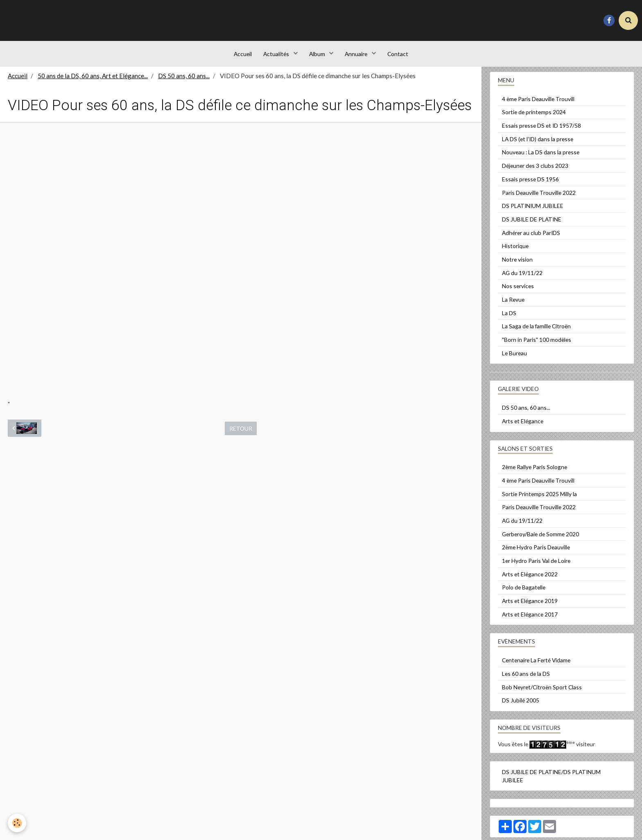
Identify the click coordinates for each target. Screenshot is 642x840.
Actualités (276, 55)
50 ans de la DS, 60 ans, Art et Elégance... (93, 81)
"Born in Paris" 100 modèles (537, 345)
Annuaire (357, 55)
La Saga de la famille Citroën (536, 332)
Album (318, 55)
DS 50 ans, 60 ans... (184, 81)
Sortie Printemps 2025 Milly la (539, 500)
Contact (399, 55)
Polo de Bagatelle (524, 593)
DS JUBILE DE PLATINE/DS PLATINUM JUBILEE (551, 782)
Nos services (518, 292)
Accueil (241, 55)
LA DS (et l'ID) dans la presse (538, 145)
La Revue (513, 305)
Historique (515, 252)
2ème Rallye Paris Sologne (535, 473)
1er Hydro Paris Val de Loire (536, 566)
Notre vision (517, 265)
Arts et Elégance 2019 (530, 606)
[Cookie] (17, 823)
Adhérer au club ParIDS (531, 238)
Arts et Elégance (523, 427)
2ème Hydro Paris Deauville (536, 553)
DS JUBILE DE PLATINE (532, 225)
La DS (509, 319)
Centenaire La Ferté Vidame (536, 666)
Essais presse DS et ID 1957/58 (541, 131)
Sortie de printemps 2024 (534, 118)
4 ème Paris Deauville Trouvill (538, 105)
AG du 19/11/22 (522, 279)
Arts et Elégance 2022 (530, 580)
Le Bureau (514, 359)
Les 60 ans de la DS (526, 679)
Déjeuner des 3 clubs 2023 (535, 171)
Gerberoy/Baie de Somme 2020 (540, 540)
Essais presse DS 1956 (530, 185)
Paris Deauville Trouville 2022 (539, 198)
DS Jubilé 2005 (521, 706)
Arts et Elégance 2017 (530, 620)
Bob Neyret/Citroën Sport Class (542, 693)
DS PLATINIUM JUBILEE (533, 211)
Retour (241, 434)
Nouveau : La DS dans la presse (541, 158)
